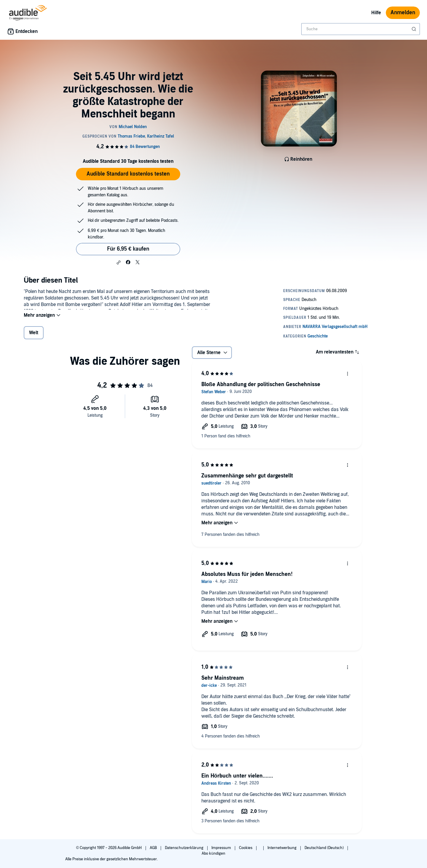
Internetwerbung (282, 848)
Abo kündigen (213, 853)
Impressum (222, 848)
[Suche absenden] (415, 29)
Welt (34, 337)
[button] (119, 262)
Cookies (246, 848)
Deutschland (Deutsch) (325, 848)
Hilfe (376, 13)
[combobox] (361, 29)
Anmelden (403, 13)
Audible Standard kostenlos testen (128, 174)
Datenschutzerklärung (185, 848)
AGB (154, 848)
